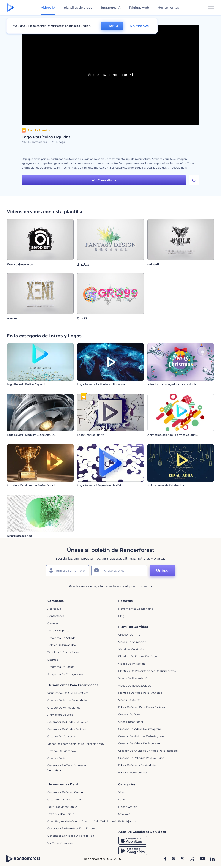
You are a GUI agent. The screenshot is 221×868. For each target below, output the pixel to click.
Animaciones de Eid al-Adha (166, 485)
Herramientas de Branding (136, 609)
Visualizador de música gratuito (68, 693)
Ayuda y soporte (58, 631)
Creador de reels (129, 714)
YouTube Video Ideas (61, 843)
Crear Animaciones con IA (65, 800)
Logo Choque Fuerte (91, 435)
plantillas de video (78, 8)
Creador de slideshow (62, 751)
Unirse (162, 571)
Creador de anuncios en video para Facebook (148, 751)
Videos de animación (132, 642)
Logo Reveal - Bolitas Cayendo (27, 384)
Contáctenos (56, 616)
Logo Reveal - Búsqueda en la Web (99, 485)
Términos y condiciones (63, 653)
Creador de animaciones (64, 708)
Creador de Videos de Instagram (140, 729)
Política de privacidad (62, 645)
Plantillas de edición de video (138, 657)
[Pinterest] (183, 859)
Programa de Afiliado (62, 638)
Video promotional (131, 722)
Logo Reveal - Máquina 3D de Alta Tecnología (36, 435)
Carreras (53, 623)
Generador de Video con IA (65, 792)
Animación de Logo (60, 715)
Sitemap (53, 660)
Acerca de (54, 609)
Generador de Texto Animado (67, 766)
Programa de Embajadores (65, 674)
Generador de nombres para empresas (73, 829)
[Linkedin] (212, 859)
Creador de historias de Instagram (141, 736)
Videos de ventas (129, 700)
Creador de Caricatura (62, 737)
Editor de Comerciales (133, 773)
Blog (121, 616)
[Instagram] (174, 859)
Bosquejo (124, 821)
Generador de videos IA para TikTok (71, 836)
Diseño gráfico (128, 807)
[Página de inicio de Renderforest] (10, 8)
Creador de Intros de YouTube (67, 700)
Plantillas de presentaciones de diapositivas (147, 671)
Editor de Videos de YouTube (137, 765)
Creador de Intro (129, 635)
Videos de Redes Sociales (135, 686)
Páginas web (139, 8)
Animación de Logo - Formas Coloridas (173, 435)
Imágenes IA (111, 8)
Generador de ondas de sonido (68, 722)
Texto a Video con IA (61, 814)
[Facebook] (165, 859)
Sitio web (124, 814)
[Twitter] (192, 859)
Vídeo (122, 792)
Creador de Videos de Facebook (139, 744)
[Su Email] (119, 571)
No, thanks (139, 26)
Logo (122, 800)
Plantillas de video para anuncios (140, 693)
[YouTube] (203, 859)
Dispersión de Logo (19, 536)
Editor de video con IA (62, 807)
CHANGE (112, 26)
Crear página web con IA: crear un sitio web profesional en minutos (92, 821)
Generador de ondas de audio (67, 729)
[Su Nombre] (68, 571)
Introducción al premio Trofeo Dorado (32, 485)
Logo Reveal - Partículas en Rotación (101, 384)
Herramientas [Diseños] (168, 8)
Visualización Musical (132, 649)
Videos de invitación (132, 664)
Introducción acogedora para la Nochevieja (175, 384)
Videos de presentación (134, 678)
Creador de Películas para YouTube (141, 758)
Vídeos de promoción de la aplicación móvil (77, 744)
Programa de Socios (61, 667)
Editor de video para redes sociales (142, 707)
